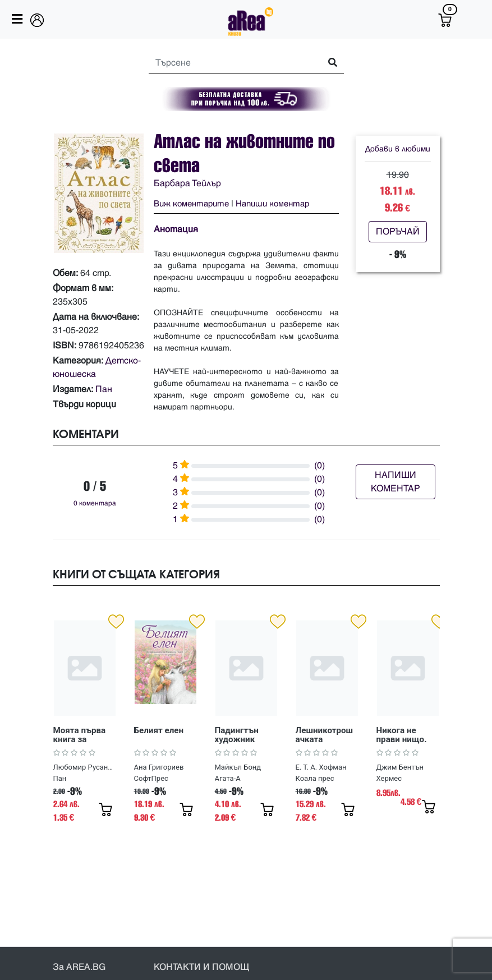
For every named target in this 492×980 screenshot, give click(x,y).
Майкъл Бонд (238, 767)
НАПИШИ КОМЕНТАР (396, 482)
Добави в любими (398, 149)
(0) (319, 466)
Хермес (389, 778)
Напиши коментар (272, 204)
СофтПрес (151, 778)
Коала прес (315, 778)
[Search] (230, 63)
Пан (104, 389)
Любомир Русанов (84, 767)
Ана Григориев (159, 767)
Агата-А (228, 778)
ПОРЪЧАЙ (398, 232)
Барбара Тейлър (187, 183)
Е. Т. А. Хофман (321, 767)
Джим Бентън (400, 767)
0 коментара (95, 503)
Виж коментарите (191, 204)
